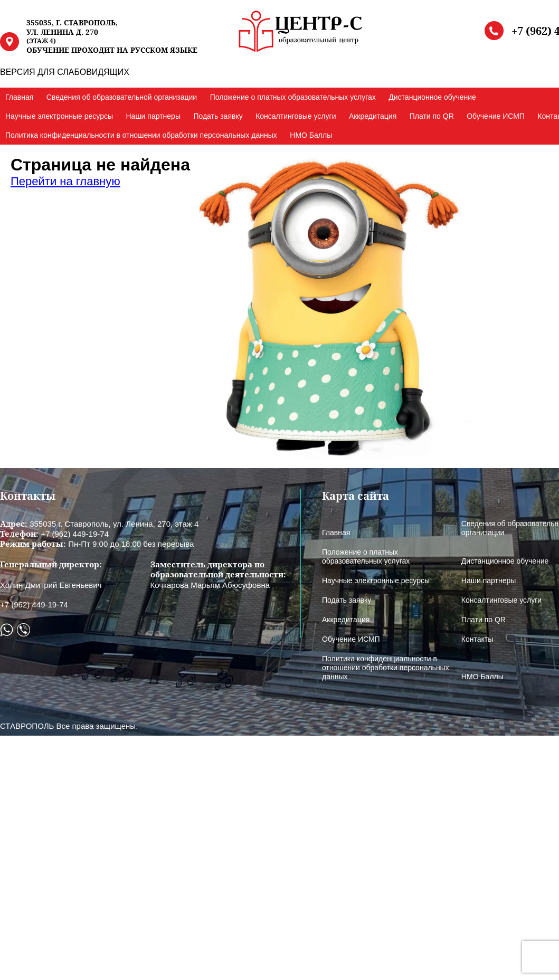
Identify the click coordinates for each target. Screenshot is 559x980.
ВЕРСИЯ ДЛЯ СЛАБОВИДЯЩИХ (65, 72)
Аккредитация (373, 116)
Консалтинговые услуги (296, 116)
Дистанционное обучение (432, 97)
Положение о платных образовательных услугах (293, 97)
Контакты (477, 639)
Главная (19, 97)
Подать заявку (218, 116)
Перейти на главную (65, 181)
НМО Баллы (311, 135)
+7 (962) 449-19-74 (34, 605)
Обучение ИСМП (496, 116)
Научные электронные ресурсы (59, 116)
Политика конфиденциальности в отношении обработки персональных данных (141, 135)
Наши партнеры (153, 116)
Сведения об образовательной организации (122, 97)
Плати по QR (432, 116)
